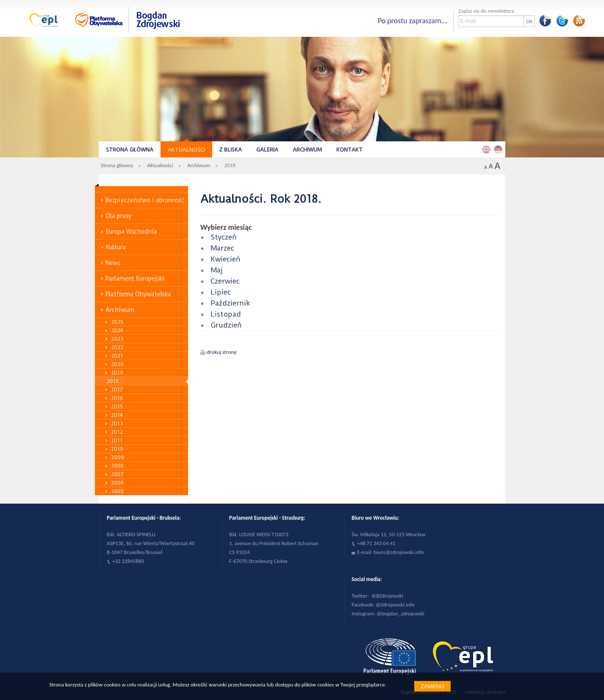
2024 (117, 330)
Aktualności (186, 150)
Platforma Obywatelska (138, 294)
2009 (118, 457)
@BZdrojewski (387, 596)
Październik (230, 303)
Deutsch (499, 149)
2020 (117, 364)
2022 (117, 347)
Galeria (267, 150)
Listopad (226, 314)
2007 (117, 474)
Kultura (116, 247)
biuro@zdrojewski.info (399, 552)
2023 (117, 339)
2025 (117, 322)
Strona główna (130, 150)
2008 (117, 466)
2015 (117, 406)
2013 (117, 423)
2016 (117, 398)
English (488, 149)
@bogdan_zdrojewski (400, 613)
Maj (217, 270)
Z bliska (231, 150)
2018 (113, 381)
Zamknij (432, 686)
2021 (117, 356)
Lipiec (221, 292)
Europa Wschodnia (131, 231)
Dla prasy (119, 216)
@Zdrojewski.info (395, 605)
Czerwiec (225, 281)
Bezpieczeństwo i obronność (145, 200)
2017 (117, 390)
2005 (117, 491)
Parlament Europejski (135, 278)
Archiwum (307, 150)
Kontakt (349, 150)
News (113, 263)
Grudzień (226, 325)
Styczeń (224, 237)
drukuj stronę (222, 352)
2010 (117, 449)
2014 (117, 415)
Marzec (222, 248)
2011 (117, 440)
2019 (117, 373)
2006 (117, 483)
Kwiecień (226, 259)
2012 (117, 432)
